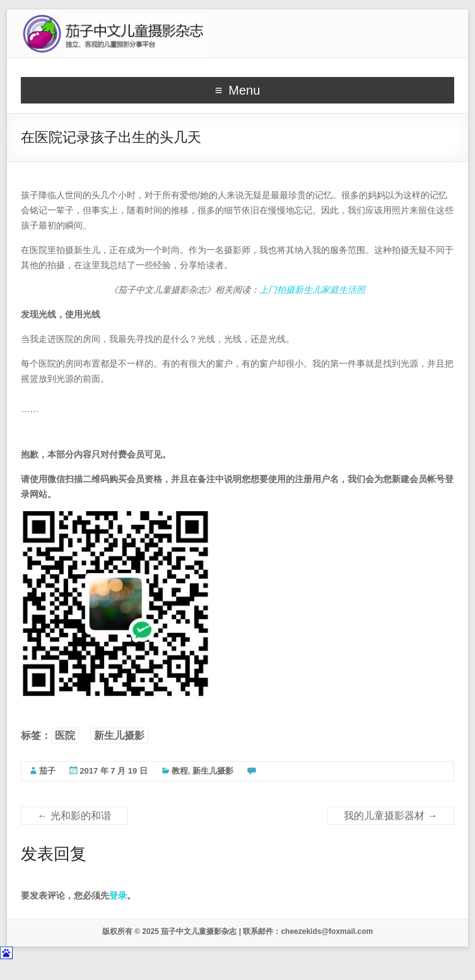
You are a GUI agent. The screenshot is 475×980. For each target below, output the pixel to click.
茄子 (47, 771)
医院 (65, 735)
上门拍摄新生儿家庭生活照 (312, 290)
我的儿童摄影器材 (390, 816)
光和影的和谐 (74, 816)
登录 (118, 895)
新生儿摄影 (119, 735)
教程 (180, 771)
